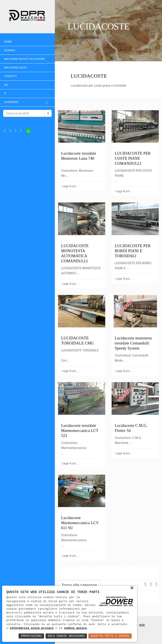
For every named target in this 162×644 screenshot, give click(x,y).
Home (8, 42)
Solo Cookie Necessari (66, 636)
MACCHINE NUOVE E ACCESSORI (24, 59)
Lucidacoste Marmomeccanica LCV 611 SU (80, 523)
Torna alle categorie (79, 585)
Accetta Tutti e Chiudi (110, 636)
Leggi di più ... (70, 186)
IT (5, 94)
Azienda (10, 50)
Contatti (11, 76)
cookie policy (76, 628)
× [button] (132, 588)
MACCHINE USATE (16, 68)
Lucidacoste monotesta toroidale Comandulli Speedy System (133, 343)
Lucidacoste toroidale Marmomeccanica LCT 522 (80, 431)
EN (6, 85)
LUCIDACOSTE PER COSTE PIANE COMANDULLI (133, 158)
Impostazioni (31, 636)
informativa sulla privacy (32, 628)
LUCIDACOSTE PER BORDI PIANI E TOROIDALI (133, 251)
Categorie (27, 102)
